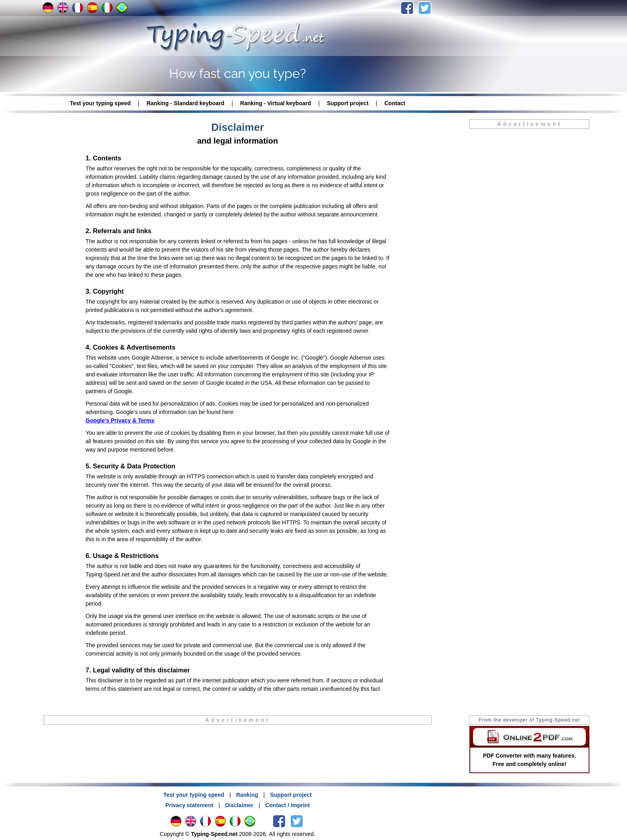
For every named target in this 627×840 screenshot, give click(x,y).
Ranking (247, 795)
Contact (395, 103)
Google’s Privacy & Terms (120, 420)
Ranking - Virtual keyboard (276, 103)
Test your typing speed (100, 103)
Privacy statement (189, 805)
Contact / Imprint (287, 805)
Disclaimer (239, 805)
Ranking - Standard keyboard (185, 103)
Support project (347, 103)
